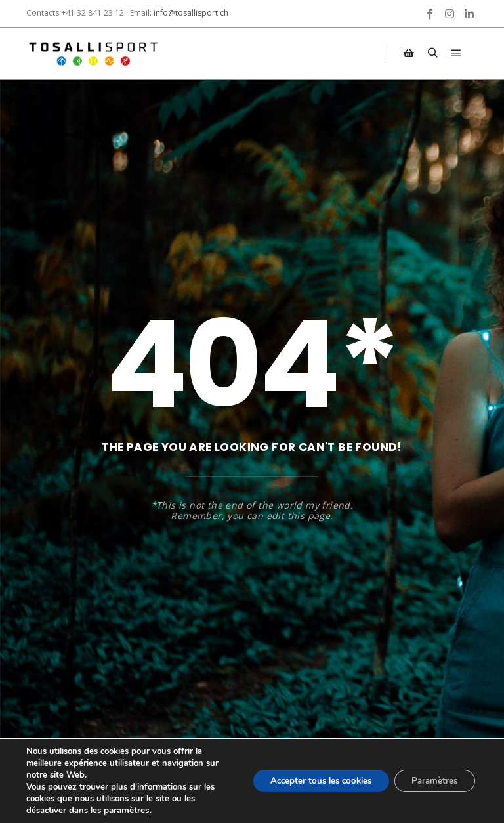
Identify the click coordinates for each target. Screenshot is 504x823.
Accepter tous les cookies (309, 781)
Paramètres (431, 781)
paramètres (126, 811)
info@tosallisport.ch (191, 13)
